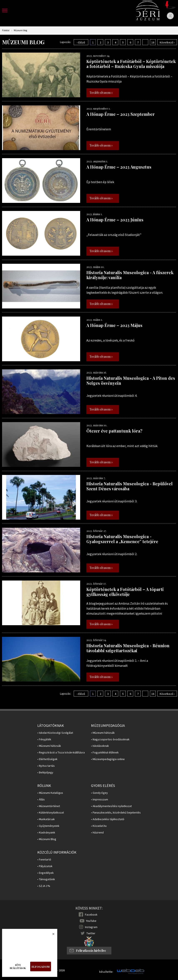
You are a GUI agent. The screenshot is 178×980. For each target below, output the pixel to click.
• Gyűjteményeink (48, 826)
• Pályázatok (45, 866)
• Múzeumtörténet (49, 806)
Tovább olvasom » (101, 93)
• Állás (41, 799)
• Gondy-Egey (99, 793)
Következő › (167, 42)
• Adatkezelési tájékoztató (108, 819)
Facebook (91, 915)
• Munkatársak (46, 819)
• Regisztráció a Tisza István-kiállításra (61, 753)
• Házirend (97, 833)
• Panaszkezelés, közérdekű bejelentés (116, 813)
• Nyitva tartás (46, 766)
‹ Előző (81, 42)
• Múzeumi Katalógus (50, 793)
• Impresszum (100, 799)
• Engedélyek (45, 873)
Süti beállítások (18, 966)
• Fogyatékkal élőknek (105, 753)
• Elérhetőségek (47, 759)
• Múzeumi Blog (47, 839)
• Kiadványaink (46, 833)
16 (153, 42)
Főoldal (6, 30)
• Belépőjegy (45, 772)
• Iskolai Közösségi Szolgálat (55, 733)
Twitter (91, 933)
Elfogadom (41, 967)
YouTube (91, 921)
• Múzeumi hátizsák (49, 746)
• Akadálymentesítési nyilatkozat (111, 806)
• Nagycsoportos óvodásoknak (110, 739)
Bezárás (51, 935)
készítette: (106, 972)
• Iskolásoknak (100, 746)
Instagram (91, 927)
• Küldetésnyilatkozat (51, 813)
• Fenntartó (44, 860)
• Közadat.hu (99, 826)
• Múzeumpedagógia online (108, 759)
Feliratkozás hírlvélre (91, 951)
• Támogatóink (46, 879)
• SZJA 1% (44, 886)
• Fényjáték (44, 739)
